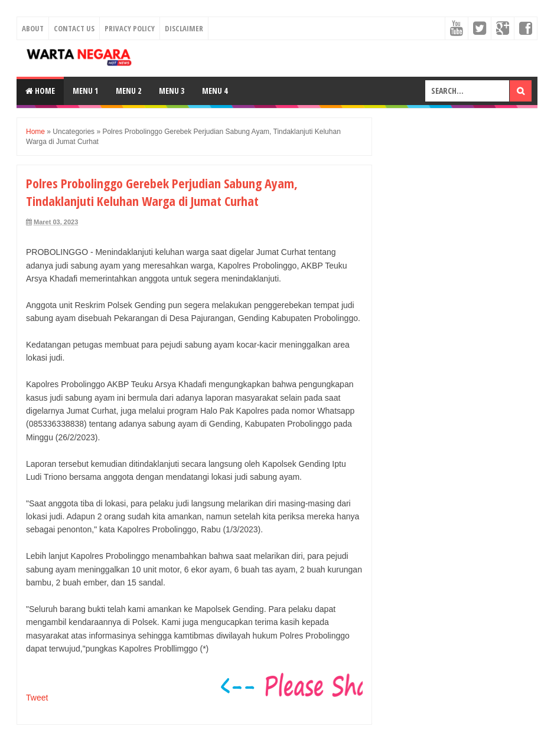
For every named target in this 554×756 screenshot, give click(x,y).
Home (40, 91)
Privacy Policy (130, 28)
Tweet (37, 698)
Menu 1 (85, 91)
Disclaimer (184, 28)
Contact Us (74, 28)
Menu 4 (215, 91)
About (33, 28)
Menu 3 (172, 91)
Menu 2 (128, 91)
